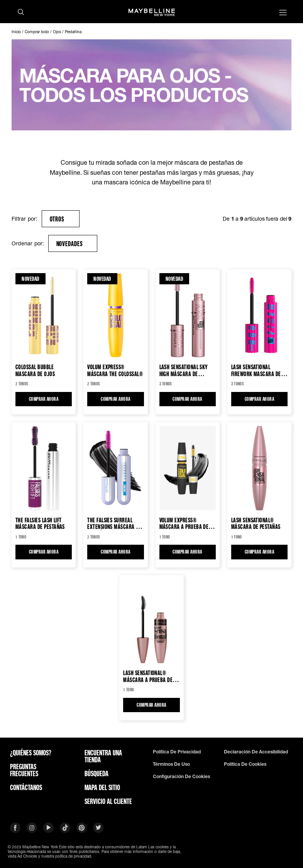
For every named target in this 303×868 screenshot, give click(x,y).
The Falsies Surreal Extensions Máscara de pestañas (114, 523)
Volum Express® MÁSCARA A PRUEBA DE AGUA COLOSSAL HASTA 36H (184, 523)
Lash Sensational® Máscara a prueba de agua (148, 676)
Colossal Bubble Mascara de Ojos (35, 370)
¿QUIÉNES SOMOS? (31, 753)
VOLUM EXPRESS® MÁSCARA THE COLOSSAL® (115, 370)
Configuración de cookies (181, 777)
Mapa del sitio (102, 787)
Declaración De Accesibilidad (256, 752)
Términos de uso (171, 764)
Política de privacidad (177, 752)
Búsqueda (96, 773)
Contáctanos (26, 787)
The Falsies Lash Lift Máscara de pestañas (40, 523)
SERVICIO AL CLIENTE (108, 801)
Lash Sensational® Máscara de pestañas (256, 523)
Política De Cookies (245, 764)
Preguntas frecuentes (24, 770)
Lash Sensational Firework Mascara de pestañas (256, 370)
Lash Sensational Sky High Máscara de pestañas (184, 370)
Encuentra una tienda (103, 756)
